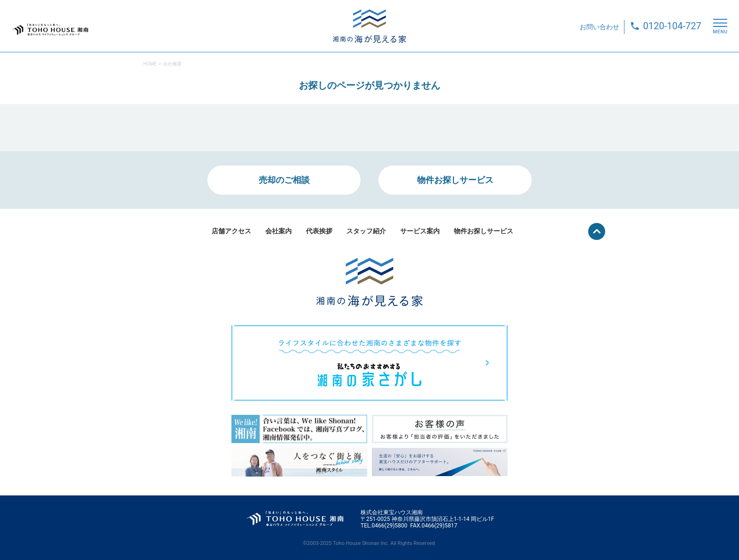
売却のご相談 (284, 180)
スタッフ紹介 (366, 231)
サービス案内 (420, 231)
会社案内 (279, 231)
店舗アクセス (231, 231)
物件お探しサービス (455, 180)
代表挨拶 (319, 231)
